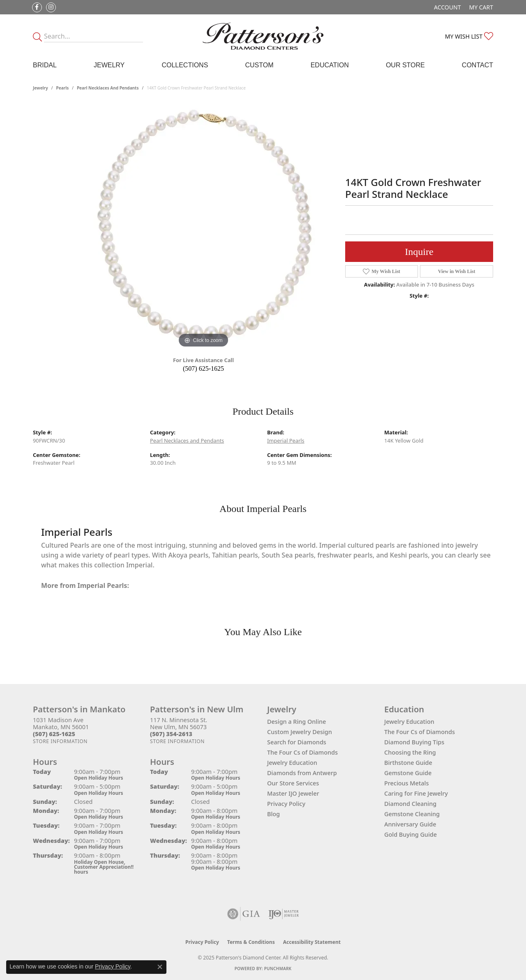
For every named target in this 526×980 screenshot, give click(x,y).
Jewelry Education (292, 763)
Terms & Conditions (251, 942)
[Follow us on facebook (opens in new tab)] (37, 7)
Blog (273, 814)
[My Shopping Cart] (481, 7)
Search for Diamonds (297, 742)
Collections (185, 65)
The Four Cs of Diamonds (302, 752)
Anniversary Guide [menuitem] (410, 824)
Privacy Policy (286, 804)
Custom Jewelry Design (300, 732)
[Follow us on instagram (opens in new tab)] (51, 7)
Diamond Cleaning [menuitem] (410, 804)
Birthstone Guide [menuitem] (408, 763)
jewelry (40, 88)
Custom (259, 65)
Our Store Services (293, 783)
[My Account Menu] (447, 7)
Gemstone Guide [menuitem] (408, 773)
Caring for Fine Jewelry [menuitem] (416, 793)
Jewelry (109, 65)
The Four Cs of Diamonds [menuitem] (420, 732)
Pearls (63, 88)
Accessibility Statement (312, 942)
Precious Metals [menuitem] (406, 783)
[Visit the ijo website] (284, 914)
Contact (478, 65)
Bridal (45, 65)
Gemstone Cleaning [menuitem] (412, 814)
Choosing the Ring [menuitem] (410, 752)
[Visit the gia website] (244, 914)
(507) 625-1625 (203, 368)
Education (330, 65)
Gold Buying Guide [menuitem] (411, 834)
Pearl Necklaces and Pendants (108, 88)
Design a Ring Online (296, 722)
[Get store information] (60, 741)
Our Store (405, 65)
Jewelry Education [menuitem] (409, 722)
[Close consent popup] (160, 967)
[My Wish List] (469, 36)
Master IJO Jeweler (293, 793)
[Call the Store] (54, 734)
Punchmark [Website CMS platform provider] (278, 969)
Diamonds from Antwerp (302, 773)
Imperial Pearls (286, 441)
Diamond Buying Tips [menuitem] (414, 742)
